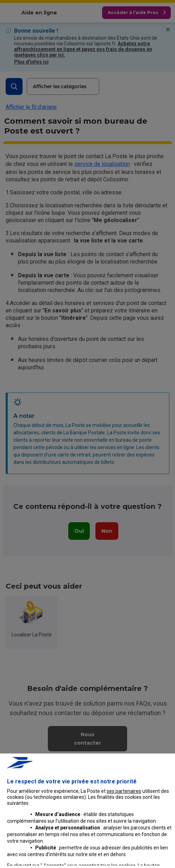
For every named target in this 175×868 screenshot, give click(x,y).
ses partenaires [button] (124, 849)
